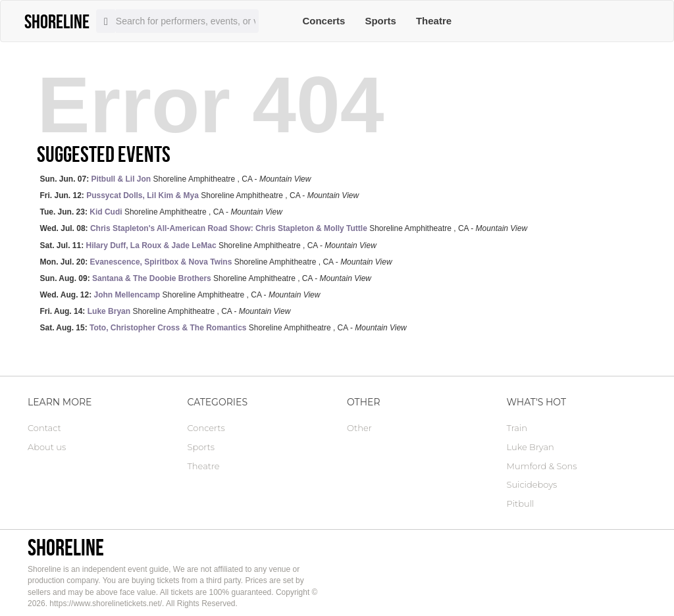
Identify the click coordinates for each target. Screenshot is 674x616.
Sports (380, 21)
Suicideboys (532, 484)
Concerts (324, 21)
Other (359, 428)
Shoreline (66, 547)
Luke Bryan (531, 447)
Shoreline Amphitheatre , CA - (175, 179)
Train (517, 428)
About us (47, 447)
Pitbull (521, 503)
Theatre (434, 21)
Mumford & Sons (542, 466)
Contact (44, 428)
